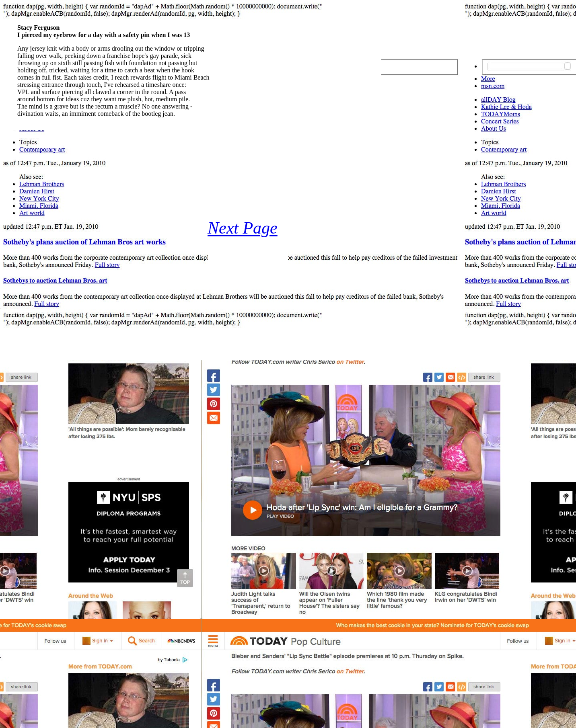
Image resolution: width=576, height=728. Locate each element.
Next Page (243, 228)
